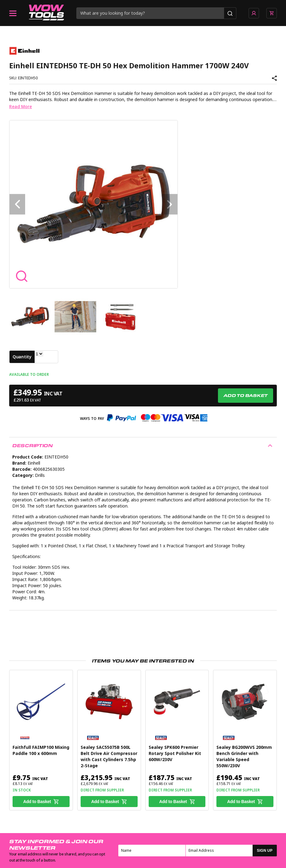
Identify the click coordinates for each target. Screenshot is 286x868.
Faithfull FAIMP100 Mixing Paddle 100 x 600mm (41, 750)
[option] (93, 204)
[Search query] (150, 13)
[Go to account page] (254, 13)
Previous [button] (17, 204)
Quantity (22, 357)
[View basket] (272, 13)
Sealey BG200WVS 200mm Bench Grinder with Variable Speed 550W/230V (244, 757)
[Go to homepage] (46, 13)
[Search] (230, 13)
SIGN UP (265, 851)
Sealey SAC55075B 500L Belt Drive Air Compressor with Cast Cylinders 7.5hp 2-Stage (109, 757)
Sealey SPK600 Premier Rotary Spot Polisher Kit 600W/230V (175, 753)
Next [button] (170, 204)
